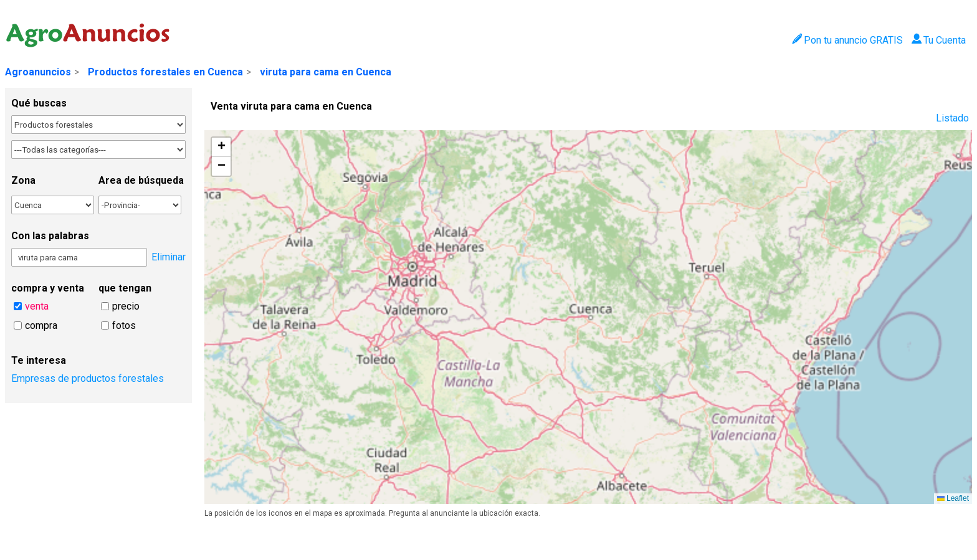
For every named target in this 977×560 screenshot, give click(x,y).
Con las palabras (50, 236)
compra (41, 325)
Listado (952, 118)
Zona (23, 180)
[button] (221, 147)
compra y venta (48, 288)
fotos (124, 325)
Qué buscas (39, 103)
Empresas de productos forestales (88, 378)
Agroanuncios (38, 72)
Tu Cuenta (939, 40)
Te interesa (39, 360)
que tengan (125, 288)
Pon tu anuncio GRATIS (847, 40)
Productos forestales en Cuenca (165, 72)
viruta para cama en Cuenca (326, 72)
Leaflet (953, 498)
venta (37, 306)
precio (126, 306)
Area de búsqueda (141, 180)
